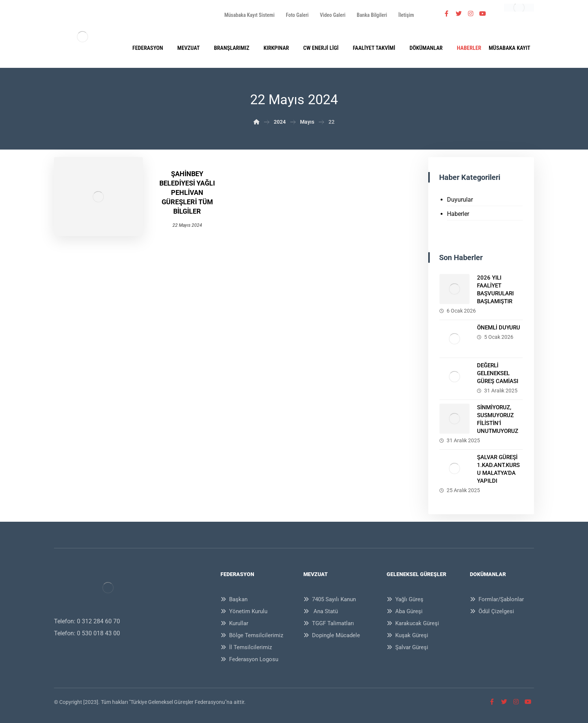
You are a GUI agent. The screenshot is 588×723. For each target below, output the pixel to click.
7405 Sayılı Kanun (330, 599)
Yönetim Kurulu (244, 611)
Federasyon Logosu (249, 659)
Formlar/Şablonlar (497, 599)
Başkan (234, 599)
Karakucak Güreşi (413, 623)
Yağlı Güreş (405, 599)
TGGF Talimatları (329, 623)
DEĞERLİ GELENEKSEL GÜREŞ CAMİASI (498, 373)
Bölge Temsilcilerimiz (252, 635)
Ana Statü (321, 611)
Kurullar (234, 623)
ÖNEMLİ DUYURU (499, 328)
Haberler (458, 214)
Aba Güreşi (405, 611)
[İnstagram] (471, 13)
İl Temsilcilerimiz (246, 647)
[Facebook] (447, 13)
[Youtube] (483, 13)
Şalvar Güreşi (407, 647)
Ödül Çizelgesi (492, 611)
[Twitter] (459, 13)
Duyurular (460, 200)
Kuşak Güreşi (407, 635)
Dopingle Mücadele (332, 635)
